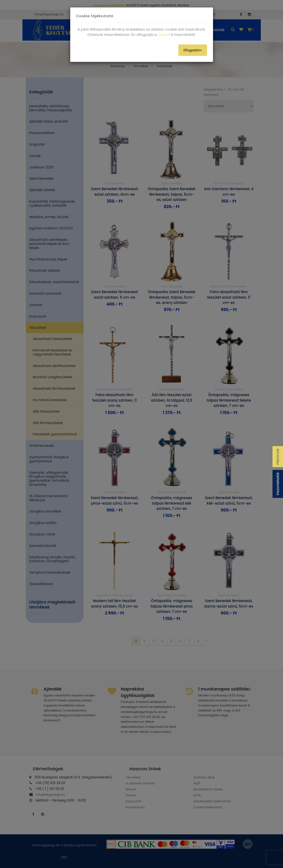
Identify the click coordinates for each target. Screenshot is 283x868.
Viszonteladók (278, 484)
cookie (164, 35)
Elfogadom (193, 50)
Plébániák (278, 457)
